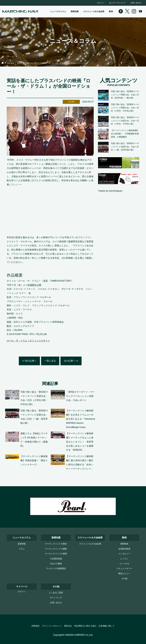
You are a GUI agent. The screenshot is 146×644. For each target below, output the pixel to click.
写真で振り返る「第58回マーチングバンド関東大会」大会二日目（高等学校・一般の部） (125, 95)
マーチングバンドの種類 (56, 549)
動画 (111, 11)
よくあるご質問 (56, 593)
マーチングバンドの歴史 (56, 544)
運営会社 (68, 626)
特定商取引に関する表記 (85, 626)
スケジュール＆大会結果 (90, 544)
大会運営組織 (56, 559)
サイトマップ (56, 598)
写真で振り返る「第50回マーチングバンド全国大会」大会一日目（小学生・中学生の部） (125, 121)
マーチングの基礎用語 (56, 569)
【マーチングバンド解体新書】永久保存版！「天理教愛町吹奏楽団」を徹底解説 (125, 134)
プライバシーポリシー (52, 626)
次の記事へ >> (71, 361)
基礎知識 (75, 11)
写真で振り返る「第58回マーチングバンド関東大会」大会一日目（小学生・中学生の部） (125, 108)
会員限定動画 (124, 549)
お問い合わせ (136, 3)
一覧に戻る (50, 361)
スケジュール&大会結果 (94, 11)
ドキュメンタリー (124, 569)
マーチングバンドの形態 (56, 554)
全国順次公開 (34, 285)
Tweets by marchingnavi (110, 191)
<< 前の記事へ (29, 361)
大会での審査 (56, 564)
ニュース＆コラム (58, 11)
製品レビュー (124, 574)
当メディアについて (117, 3)
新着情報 (22, 544)
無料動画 (124, 544)
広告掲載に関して (107, 626)
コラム (22, 549)
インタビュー (124, 554)
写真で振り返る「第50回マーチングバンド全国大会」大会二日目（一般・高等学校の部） (125, 147)
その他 (124, 579)
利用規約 (36, 626)
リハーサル (124, 564)
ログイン (101, 3)
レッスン (124, 559)
